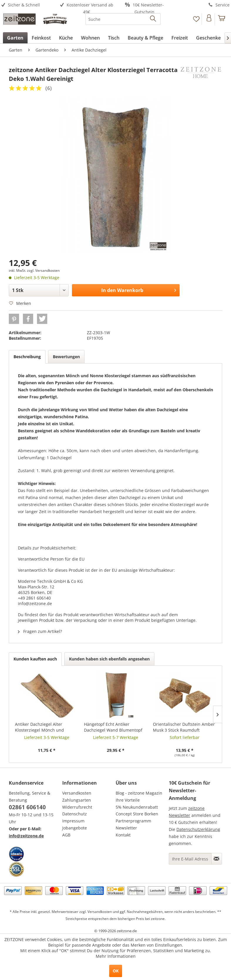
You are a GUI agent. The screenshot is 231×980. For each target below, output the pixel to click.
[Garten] (15, 38)
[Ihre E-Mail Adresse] (190, 859)
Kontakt (123, 835)
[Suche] (123, 19)
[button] (14, 319)
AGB (66, 835)
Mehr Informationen (116, 956)
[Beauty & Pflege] (145, 38)
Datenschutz (75, 814)
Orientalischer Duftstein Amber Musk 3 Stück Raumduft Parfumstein (184, 727)
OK (116, 971)
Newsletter (126, 828)
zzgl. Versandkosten (43, 270)
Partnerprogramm (133, 821)
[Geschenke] (208, 38)
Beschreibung (27, 357)
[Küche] (66, 38)
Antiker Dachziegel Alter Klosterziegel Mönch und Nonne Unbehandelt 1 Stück (43, 727)
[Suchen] (153, 19)
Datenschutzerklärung (198, 829)
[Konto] (209, 19)
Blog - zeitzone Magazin (139, 793)
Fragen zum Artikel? (40, 631)
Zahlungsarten (77, 800)
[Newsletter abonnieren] (217, 859)
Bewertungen (66, 357)
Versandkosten (77, 793)
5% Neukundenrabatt (137, 807)
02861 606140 (27, 807)
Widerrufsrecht (77, 807)
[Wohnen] (90, 38)
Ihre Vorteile (128, 800)
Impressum (73, 821)
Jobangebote (75, 828)
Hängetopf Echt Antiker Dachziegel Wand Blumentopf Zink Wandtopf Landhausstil (113, 727)
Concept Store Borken (137, 814)
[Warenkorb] (222, 19)
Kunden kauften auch (35, 659)
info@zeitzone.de (26, 836)
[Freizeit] (180, 38)
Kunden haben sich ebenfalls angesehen (109, 659)
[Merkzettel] (196, 19)
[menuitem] (29, 5)
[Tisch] (114, 38)
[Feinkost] (41, 38)
